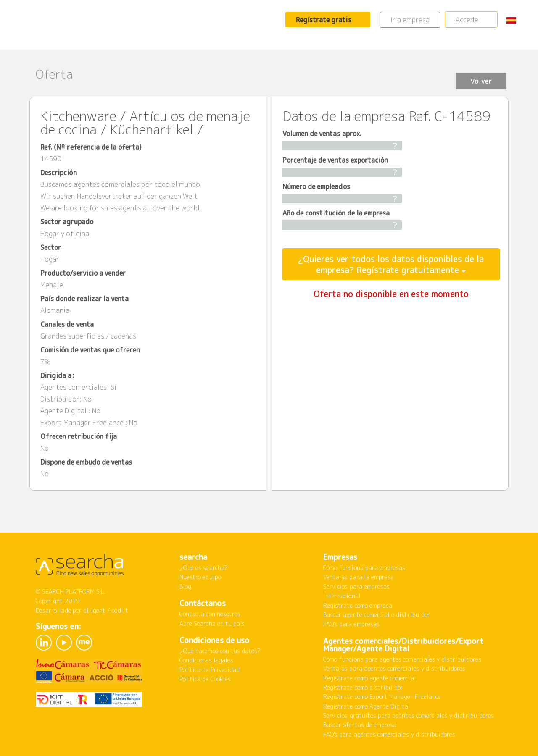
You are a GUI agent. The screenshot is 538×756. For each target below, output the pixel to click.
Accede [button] (467, 20)
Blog (185, 587)
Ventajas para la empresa (359, 577)
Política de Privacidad (210, 670)
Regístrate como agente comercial (370, 678)
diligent (94, 610)
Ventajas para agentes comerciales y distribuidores (394, 668)
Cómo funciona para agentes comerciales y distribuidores (402, 659)
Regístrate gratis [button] (324, 20)
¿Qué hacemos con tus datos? (220, 651)
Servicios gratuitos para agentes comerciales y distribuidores (409, 715)
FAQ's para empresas (351, 624)
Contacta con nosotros (210, 614)
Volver (477, 75)
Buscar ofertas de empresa (360, 725)
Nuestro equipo (200, 577)
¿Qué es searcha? (204, 568)
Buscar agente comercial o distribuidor (377, 615)
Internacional (342, 596)
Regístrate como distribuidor (363, 687)
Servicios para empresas (356, 587)
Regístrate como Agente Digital (367, 706)
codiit (120, 610)
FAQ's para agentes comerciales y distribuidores (389, 734)
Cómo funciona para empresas (364, 568)
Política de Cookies (205, 679)
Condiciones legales (206, 660)
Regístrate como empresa (358, 605)
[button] (514, 20)
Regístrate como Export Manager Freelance (382, 697)
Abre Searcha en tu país (212, 623)
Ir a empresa (410, 20)
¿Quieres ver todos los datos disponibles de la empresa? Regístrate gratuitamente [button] (391, 264)
